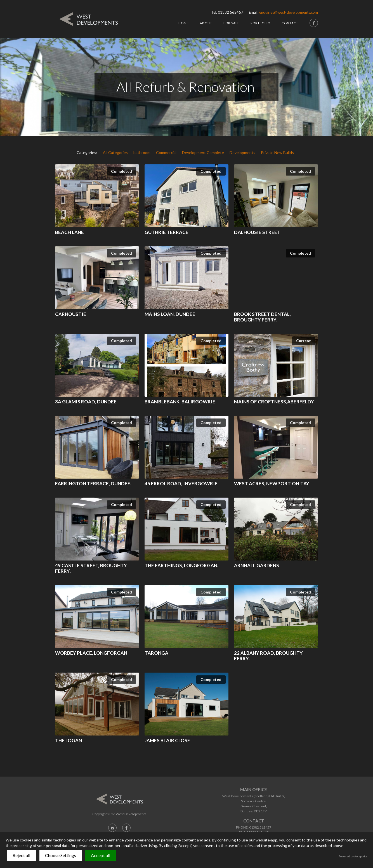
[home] (88, 19)
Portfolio (260, 23)
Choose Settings (61, 855)
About (206, 23)
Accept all (101, 855)
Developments (242, 152)
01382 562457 (231, 12)
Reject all (21, 855)
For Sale (231, 23)
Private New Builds (277, 152)
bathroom (142, 152)
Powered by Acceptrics (353, 856)
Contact (290, 23)
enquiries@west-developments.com (289, 12)
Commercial (166, 152)
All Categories (115, 152)
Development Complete (203, 152)
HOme (184, 23)
